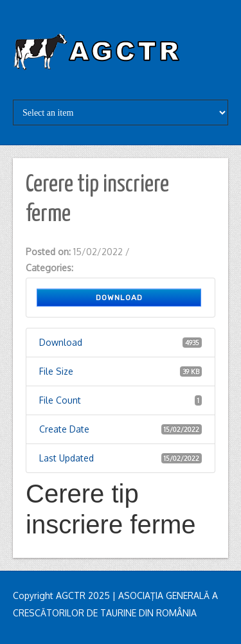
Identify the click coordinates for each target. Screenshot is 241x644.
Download (119, 298)
